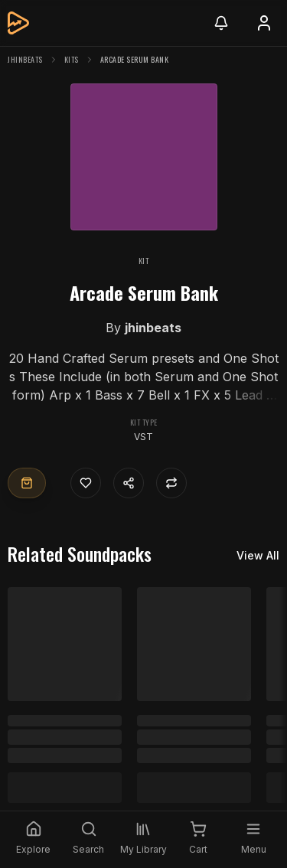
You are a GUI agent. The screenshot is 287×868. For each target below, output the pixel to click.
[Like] (86, 483)
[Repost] (171, 483)
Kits (72, 59)
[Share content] (129, 483)
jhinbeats (25, 59)
